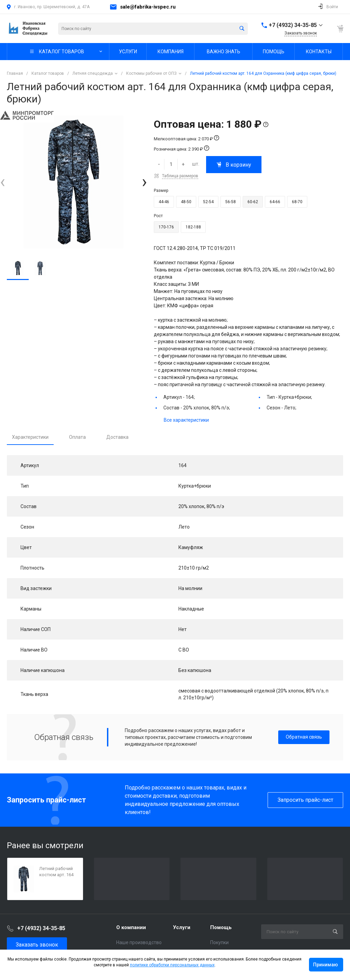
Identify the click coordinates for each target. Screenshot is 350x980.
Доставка (117, 437)
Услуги (182, 927)
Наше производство (139, 942)
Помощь (221, 927)
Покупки (219, 942)
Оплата (77, 437)
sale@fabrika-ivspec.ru (148, 7)
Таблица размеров (180, 176)
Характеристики (30, 437)
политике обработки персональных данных (172, 965)
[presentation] (3, 182)
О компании (131, 927)
